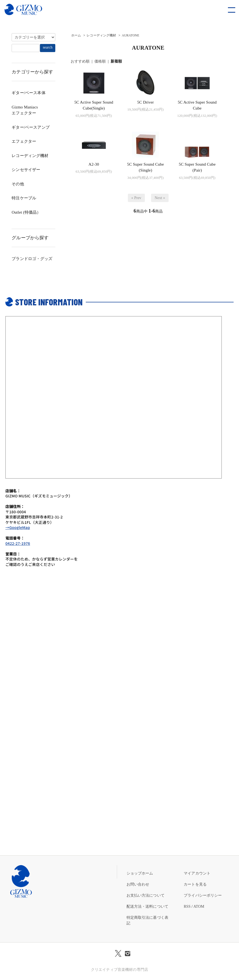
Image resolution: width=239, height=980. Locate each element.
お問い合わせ (138, 884)
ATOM (199, 906)
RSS (187, 906)
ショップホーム (140, 873)
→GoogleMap (18, 527)
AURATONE (130, 35)
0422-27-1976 (18, 543)
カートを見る (195, 884)
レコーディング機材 (101, 35)
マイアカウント (197, 873)
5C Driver (145, 102)
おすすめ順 (80, 61)
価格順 (100, 61)
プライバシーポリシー (203, 895)
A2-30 (94, 164)
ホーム (76, 35)
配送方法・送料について (148, 906)
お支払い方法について (146, 895)
